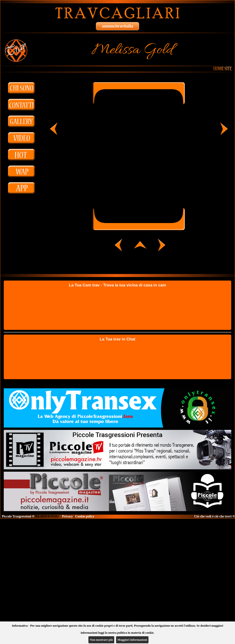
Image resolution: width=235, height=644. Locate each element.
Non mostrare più (101, 640)
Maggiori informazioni (132, 640)
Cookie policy (85, 516)
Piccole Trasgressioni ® (18, 516)
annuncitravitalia (117, 26)
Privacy (68, 516)
